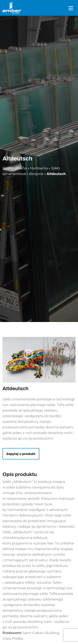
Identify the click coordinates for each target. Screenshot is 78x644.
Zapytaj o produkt (21, 454)
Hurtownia (39, 168)
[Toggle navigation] (71, 8)
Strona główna (15, 168)
